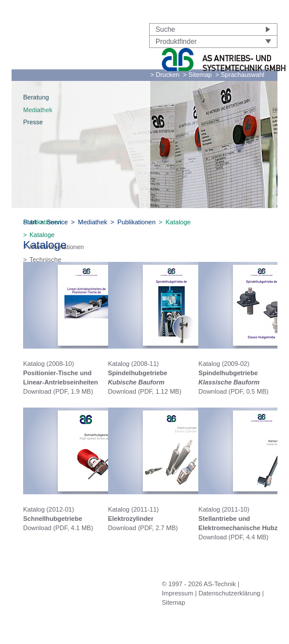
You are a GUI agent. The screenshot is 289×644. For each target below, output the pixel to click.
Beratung (36, 97)
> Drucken (165, 75)
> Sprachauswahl (240, 75)
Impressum (177, 593)
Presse (33, 122)
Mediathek (38, 110)
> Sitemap (198, 75)
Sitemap (173, 602)
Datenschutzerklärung (229, 593)
